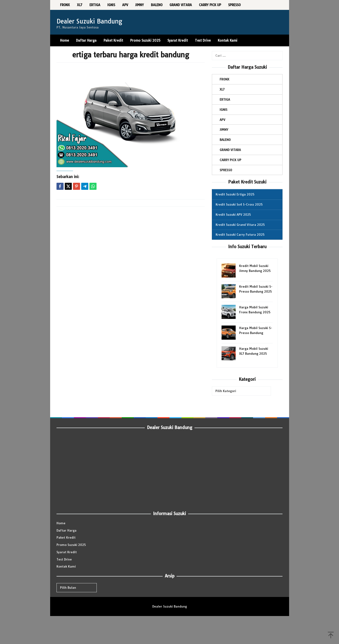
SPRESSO (226, 170)
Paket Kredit (66, 537)
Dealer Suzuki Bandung (89, 21)
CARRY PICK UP (230, 160)
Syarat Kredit (67, 552)
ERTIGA (225, 99)
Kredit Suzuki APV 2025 (233, 215)
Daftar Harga (67, 530)
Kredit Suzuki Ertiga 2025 (235, 194)
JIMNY (224, 130)
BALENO (225, 140)
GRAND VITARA (230, 150)
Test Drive (64, 559)
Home (61, 523)
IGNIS (224, 110)
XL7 (222, 89)
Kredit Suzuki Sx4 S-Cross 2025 (239, 204)
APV (222, 120)
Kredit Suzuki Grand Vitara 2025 (240, 225)
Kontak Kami (66, 566)
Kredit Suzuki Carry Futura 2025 (240, 235)
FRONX (224, 79)
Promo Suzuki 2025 (71, 545)
